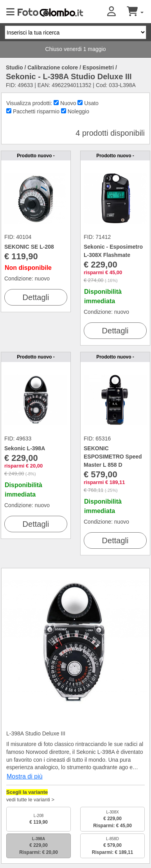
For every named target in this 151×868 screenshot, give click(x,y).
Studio (14, 67)
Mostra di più (25, 776)
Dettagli (36, 297)
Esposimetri (98, 67)
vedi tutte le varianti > (30, 800)
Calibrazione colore (53, 67)
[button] (117, 12)
